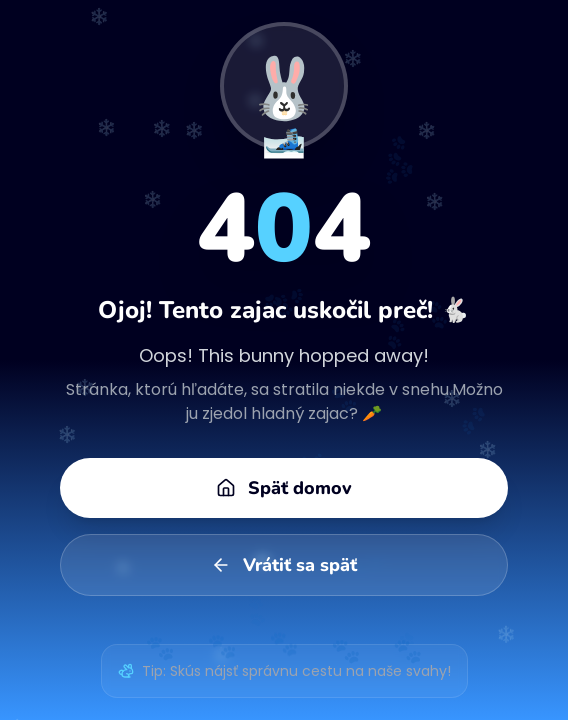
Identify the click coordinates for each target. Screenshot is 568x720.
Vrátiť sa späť (284, 565)
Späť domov (284, 488)
